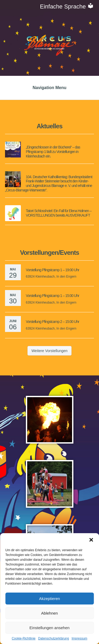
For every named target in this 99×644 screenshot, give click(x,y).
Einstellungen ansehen (50, 628)
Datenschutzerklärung (53, 638)
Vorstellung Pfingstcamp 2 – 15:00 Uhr (53, 322)
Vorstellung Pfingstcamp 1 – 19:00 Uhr (53, 270)
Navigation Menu (49, 88)
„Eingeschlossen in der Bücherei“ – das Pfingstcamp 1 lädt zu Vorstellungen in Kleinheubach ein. (53, 152)
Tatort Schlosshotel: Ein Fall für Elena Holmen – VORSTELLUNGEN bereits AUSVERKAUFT (59, 213)
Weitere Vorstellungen (49, 351)
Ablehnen (49, 613)
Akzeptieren (49, 599)
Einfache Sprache (67, 6)
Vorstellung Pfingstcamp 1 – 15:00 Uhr (53, 296)
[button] (91, 540)
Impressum (79, 638)
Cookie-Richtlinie (23, 638)
